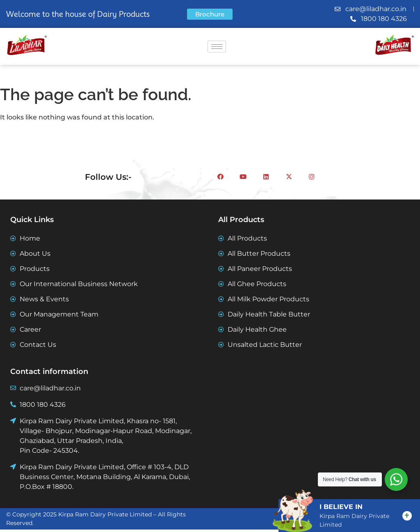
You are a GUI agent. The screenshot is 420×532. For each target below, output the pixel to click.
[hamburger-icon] (217, 47)
